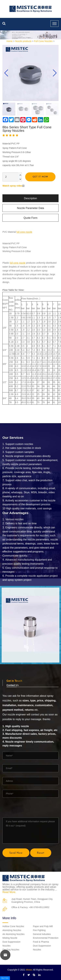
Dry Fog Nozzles (11, 950)
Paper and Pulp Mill (43, 926)
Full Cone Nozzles (43, 41)
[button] (55, 73)
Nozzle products (23, 41)
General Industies (42, 934)
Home (10, 41)
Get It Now (40, 177)
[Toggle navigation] (54, 24)
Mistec (29, 970)
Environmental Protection (46, 938)
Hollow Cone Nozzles (13, 926)
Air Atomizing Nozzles (13, 934)
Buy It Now (5, 978)
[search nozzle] (4, 23)
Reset (41, 853)
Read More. (9, 892)
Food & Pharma (41, 942)
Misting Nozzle (10, 938)
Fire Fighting (39, 930)
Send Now (16, 853)
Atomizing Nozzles (12, 930)
